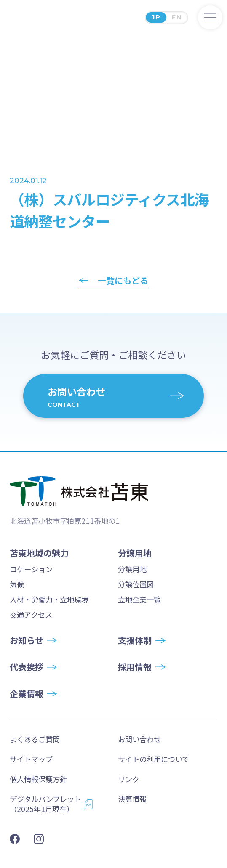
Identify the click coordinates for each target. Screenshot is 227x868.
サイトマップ (31, 759)
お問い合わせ (139, 739)
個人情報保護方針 (38, 779)
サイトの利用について (154, 759)
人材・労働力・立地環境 (49, 599)
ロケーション (31, 569)
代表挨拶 (27, 667)
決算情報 (132, 799)
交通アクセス (31, 615)
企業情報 (27, 694)
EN (177, 17)
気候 (17, 584)
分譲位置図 (136, 584)
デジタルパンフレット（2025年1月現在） (45, 804)
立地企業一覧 (139, 599)
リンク (129, 779)
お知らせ (27, 640)
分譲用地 (132, 569)
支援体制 (135, 640)
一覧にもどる (123, 281)
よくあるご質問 (35, 739)
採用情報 (135, 667)
